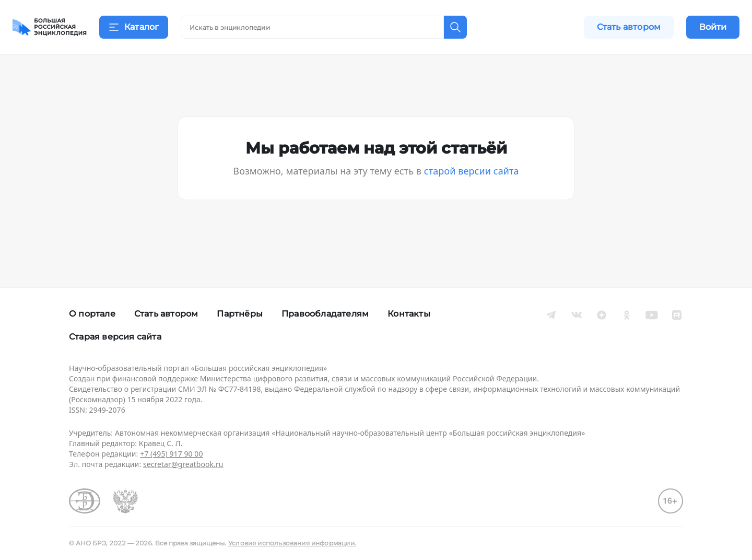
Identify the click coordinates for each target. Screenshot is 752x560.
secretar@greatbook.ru (183, 464)
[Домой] (50, 27)
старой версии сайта (472, 184)
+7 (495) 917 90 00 (171, 454)
